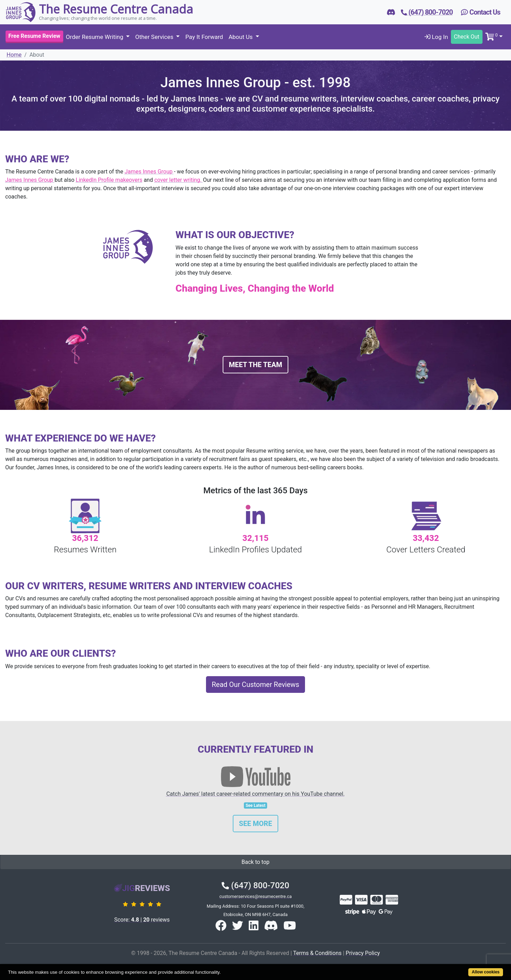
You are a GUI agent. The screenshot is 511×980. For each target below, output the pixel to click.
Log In (436, 37)
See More (255, 824)
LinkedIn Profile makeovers (109, 180)
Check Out (467, 37)
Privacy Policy (363, 953)
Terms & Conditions (318, 953)
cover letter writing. (179, 180)
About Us (241, 37)
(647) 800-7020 (255, 885)
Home (14, 55)
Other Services (155, 37)
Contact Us (481, 12)
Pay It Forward (204, 37)
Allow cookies (486, 972)
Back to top (255, 862)
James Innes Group (149, 172)
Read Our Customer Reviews (256, 685)
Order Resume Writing (95, 37)
